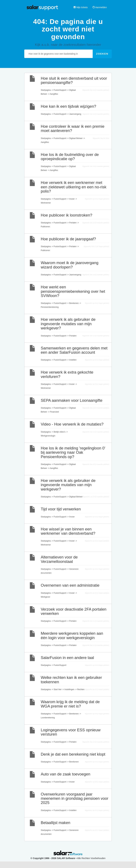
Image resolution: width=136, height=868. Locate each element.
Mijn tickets (81, 7)
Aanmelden (100, 7)
